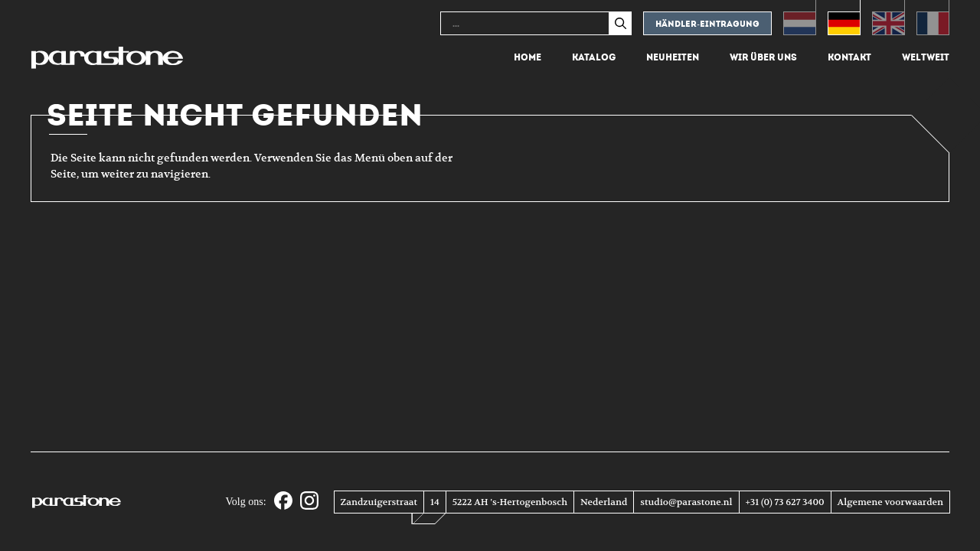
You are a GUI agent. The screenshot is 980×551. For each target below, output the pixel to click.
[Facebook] (283, 502)
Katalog (594, 57)
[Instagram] (309, 502)
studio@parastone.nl (686, 502)
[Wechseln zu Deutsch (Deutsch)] (844, 18)
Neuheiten (673, 57)
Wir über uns (763, 57)
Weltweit (926, 57)
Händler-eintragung (707, 24)
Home (528, 57)
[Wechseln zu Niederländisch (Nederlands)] (800, 18)
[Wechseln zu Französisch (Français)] (933, 18)
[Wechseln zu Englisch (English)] (889, 18)
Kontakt (849, 57)
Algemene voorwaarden (890, 502)
